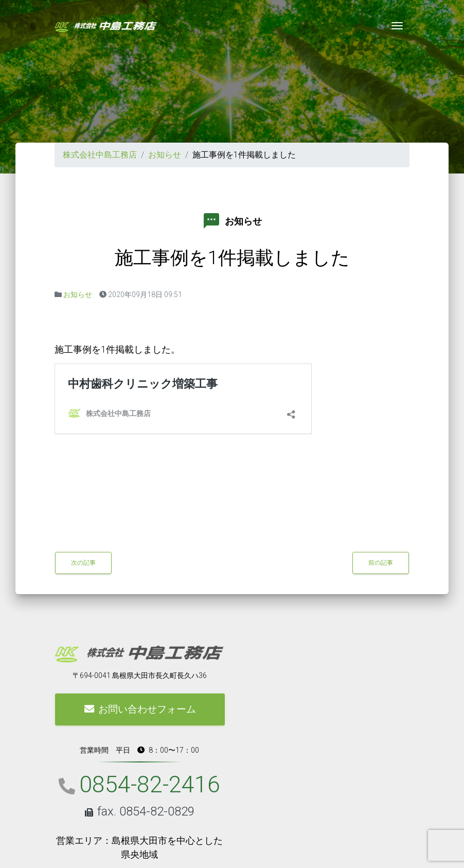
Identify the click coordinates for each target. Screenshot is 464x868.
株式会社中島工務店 (100, 155)
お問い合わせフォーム (140, 709)
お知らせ (165, 155)
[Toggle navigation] (397, 26)
